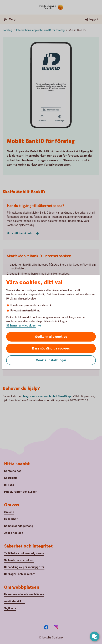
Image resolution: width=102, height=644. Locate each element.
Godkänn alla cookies (51, 337)
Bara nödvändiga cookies (51, 348)
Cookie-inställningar (51, 360)
